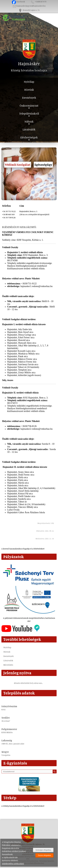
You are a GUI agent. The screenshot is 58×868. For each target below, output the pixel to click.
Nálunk (29, 121)
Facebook (18, 2)
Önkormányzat (29, 105)
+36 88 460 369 (8, 214)
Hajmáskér (29, 63)
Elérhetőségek (29, 137)
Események (29, 97)
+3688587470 (38, 2)
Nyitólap (29, 82)
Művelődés (8, 665)
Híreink (29, 90)
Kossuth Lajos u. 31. (29, 10)
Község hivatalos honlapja (29, 70)
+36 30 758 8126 (9, 217)
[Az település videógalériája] (21, 631)
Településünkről (29, 113)
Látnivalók (29, 129)
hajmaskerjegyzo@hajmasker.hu (29, 6)
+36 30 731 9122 (9, 211)
